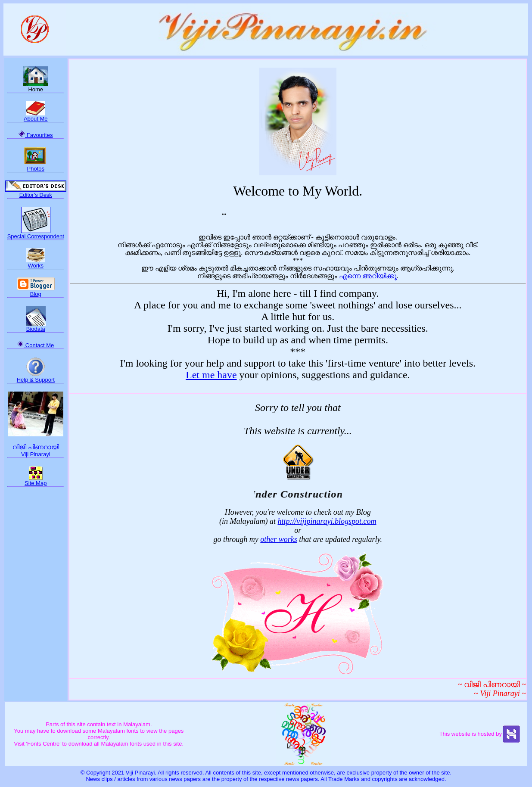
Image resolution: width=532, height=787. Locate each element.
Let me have (211, 375)
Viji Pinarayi (36, 454)
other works (279, 539)
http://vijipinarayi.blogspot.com (327, 521)
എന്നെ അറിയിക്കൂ (368, 276)
